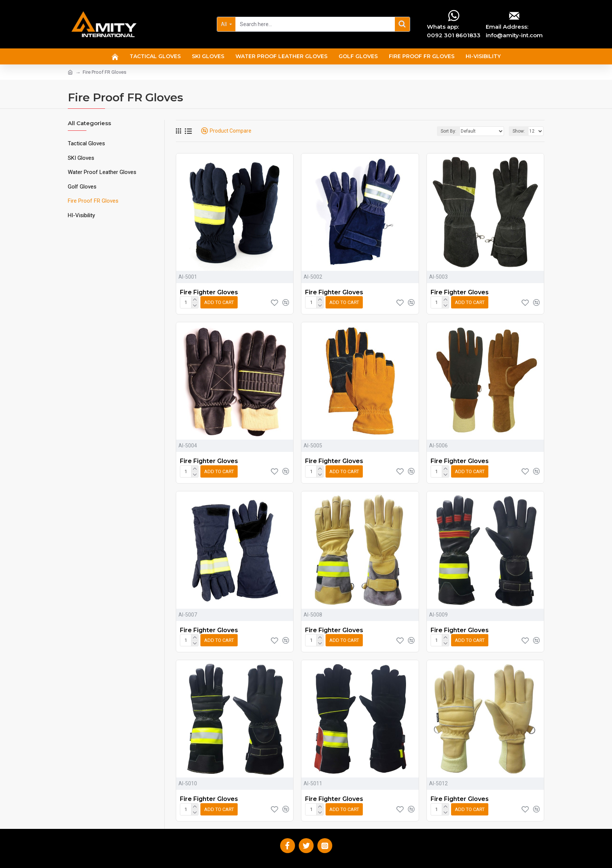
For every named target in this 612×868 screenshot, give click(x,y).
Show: (519, 131)
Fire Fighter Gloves (209, 292)
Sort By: (448, 131)
